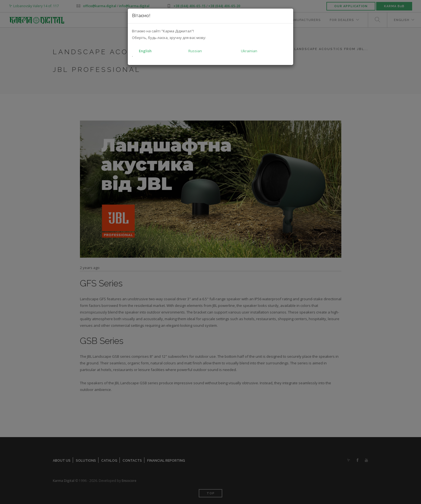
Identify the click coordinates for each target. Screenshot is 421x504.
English (145, 51)
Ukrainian (249, 51)
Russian (195, 51)
